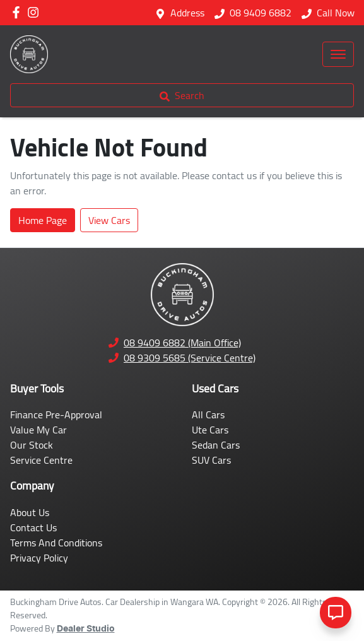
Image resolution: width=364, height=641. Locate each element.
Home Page (43, 220)
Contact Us (33, 527)
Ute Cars (210, 430)
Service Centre (41, 460)
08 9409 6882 (261, 13)
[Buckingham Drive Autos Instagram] (36, 12)
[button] (338, 54)
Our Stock (32, 445)
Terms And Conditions (56, 543)
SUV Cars (211, 460)
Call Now (336, 13)
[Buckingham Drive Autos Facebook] (19, 12)
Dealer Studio (86, 629)
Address (187, 13)
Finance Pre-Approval (56, 415)
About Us (30, 512)
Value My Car (38, 430)
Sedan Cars (216, 445)
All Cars (208, 415)
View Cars (109, 220)
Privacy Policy (39, 558)
